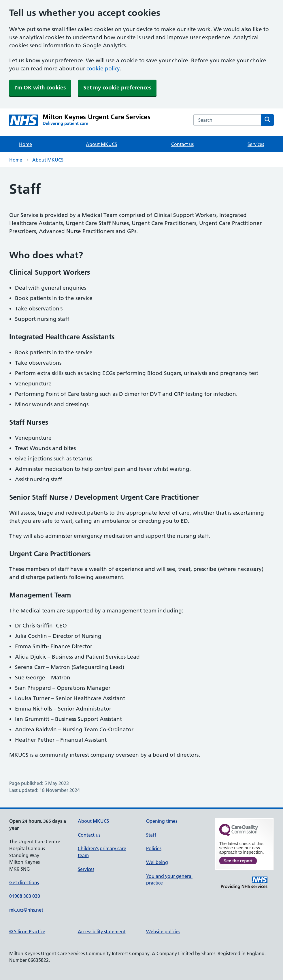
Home (26, 144)
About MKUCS (101, 144)
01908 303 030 (25, 896)
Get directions (24, 882)
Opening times (162, 821)
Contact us (182, 144)
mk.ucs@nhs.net (26, 910)
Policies (154, 848)
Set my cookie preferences (117, 88)
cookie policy (103, 69)
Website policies (163, 932)
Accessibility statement (102, 932)
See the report (238, 861)
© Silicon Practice (27, 932)
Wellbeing (157, 862)
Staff (151, 835)
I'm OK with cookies (40, 88)
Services (256, 144)
